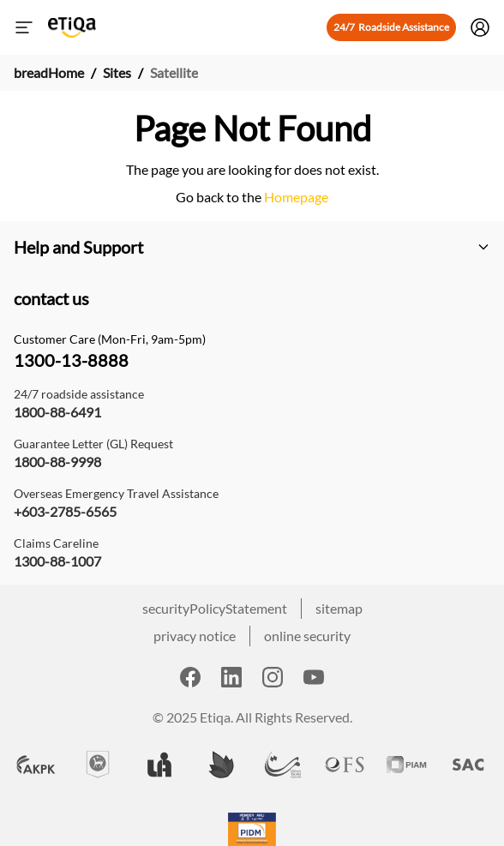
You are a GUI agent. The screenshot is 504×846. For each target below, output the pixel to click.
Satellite (174, 72)
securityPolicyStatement (215, 608)
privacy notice (195, 636)
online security (307, 636)
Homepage (295, 197)
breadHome (49, 72)
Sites (117, 72)
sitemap (339, 608)
